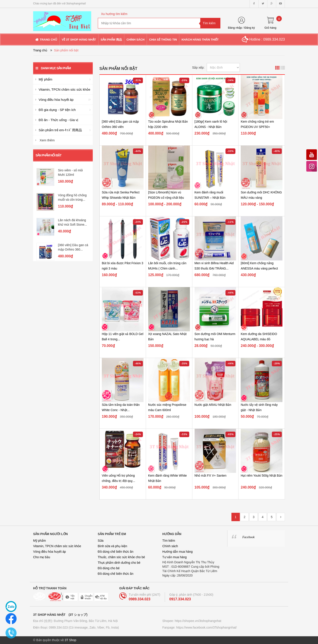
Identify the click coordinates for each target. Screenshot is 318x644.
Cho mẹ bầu (42, 557)
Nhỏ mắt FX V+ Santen (211, 476)
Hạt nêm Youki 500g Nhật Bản (261, 476)
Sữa (101, 541)
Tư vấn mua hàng (174, 557)
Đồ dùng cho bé (109, 568)
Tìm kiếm (169, 541)
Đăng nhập (235, 28)
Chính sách (170, 546)
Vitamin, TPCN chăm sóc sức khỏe (57, 546)
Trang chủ (40, 50)
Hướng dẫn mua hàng (177, 552)
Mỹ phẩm (40, 541)
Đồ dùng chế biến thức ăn (116, 552)
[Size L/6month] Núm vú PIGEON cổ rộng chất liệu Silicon (166, 198)
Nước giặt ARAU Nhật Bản (213, 405)
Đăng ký (250, 28)
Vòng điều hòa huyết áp (49, 552)
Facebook (249, 537)
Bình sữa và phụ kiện (113, 546)
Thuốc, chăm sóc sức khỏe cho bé (121, 557)
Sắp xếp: (198, 67)
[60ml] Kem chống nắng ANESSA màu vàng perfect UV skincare (259, 268)
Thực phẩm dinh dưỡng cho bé (119, 563)
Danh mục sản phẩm (53, 68)
